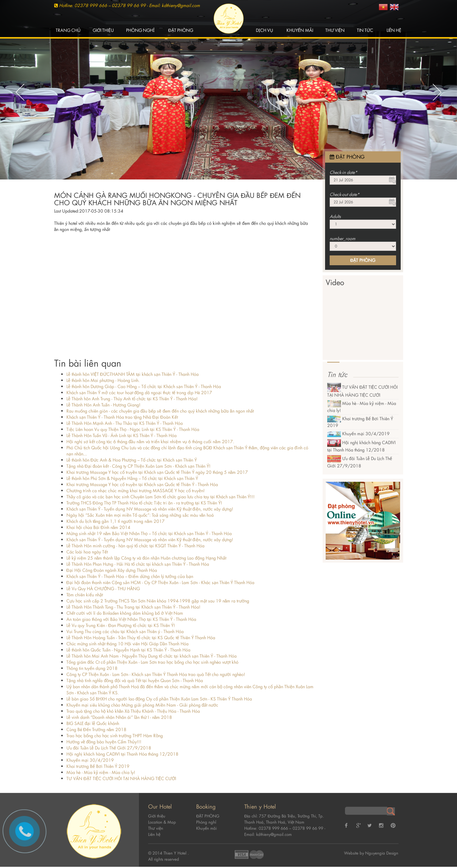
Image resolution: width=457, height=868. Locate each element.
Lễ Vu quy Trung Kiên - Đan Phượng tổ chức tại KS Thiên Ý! (121, 625)
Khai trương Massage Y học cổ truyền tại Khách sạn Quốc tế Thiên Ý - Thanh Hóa (142, 484)
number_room (343, 238)
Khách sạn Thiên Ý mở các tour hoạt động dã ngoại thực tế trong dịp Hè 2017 (139, 392)
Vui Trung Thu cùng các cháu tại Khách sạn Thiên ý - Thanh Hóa (125, 631)
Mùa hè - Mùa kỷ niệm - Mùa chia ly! (101, 772)
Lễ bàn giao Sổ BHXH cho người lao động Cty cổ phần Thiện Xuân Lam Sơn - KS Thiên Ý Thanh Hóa (159, 699)
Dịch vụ (264, 30)
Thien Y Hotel (176, 849)
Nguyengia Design (382, 849)
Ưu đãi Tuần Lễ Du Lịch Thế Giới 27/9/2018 (109, 748)
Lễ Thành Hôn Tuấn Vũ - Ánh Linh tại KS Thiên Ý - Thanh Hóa (122, 435)
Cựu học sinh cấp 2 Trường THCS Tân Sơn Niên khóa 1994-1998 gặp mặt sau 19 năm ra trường (158, 601)
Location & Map (162, 818)
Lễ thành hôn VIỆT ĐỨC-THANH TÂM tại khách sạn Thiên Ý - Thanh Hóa (133, 374)
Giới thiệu (103, 30)
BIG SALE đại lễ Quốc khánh (93, 723)
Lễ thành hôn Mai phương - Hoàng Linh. (103, 380)
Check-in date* (343, 172)
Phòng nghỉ (140, 30)
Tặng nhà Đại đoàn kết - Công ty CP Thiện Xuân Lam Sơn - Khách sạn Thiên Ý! (139, 466)
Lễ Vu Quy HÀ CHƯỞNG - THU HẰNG (103, 589)
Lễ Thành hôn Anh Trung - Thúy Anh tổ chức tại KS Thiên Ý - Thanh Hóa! (132, 399)
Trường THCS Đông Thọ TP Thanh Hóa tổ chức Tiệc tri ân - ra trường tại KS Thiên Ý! (144, 503)
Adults (335, 216)
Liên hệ (394, 30)
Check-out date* (345, 194)
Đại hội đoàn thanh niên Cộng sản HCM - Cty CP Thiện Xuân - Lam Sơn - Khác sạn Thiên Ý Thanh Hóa (161, 582)
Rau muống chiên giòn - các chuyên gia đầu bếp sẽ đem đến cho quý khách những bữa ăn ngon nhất (160, 411)
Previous (20, 92)
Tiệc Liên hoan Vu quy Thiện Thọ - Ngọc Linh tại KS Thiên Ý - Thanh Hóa (133, 429)
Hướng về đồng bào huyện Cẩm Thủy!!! (104, 742)
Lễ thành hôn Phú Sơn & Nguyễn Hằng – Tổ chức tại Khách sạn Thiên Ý (132, 478)
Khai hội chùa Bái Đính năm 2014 (99, 527)
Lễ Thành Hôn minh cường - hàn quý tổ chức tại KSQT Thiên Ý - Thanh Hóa (135, 546)
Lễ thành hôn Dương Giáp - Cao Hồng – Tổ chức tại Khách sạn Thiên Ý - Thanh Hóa (144, 386)
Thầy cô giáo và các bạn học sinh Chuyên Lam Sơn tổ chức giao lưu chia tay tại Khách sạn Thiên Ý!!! (161, 497)
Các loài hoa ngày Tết (87, 552)
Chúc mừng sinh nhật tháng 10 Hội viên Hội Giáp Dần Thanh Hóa (127, 644)
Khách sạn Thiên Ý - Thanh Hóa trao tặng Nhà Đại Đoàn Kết (122, 417)
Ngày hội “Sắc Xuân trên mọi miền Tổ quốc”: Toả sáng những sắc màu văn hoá (140, 515)
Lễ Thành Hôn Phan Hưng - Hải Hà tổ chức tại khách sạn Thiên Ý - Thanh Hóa (138, 564)
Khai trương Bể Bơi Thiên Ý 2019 (98, 766)
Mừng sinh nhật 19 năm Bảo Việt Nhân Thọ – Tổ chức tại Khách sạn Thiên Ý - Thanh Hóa (149, 533)
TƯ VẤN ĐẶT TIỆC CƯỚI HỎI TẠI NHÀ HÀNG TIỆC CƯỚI (121, 778)
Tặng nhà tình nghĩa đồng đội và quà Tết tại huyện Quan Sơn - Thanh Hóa (135, 680)
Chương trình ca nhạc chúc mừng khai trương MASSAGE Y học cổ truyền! (136, 491)
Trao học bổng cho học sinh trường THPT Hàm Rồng (115, 736)
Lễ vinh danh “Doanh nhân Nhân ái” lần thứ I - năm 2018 (119, 717)
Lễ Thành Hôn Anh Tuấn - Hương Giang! (103, 405)
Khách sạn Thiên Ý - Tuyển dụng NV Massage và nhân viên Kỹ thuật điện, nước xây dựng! (150, 509)
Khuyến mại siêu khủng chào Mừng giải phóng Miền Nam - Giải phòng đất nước (142, 705)
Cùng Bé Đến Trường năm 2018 (97, 729)
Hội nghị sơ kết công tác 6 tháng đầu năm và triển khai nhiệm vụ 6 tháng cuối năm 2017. (150, 442)
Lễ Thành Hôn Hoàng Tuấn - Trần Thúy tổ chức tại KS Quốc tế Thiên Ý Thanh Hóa (141, 638)
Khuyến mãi (300, 30)
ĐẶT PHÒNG (180, 30)
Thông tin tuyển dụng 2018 (92, 668)
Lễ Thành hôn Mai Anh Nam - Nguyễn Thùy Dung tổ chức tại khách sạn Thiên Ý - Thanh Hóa (152, 656)
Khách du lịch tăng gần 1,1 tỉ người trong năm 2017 (116, 521)
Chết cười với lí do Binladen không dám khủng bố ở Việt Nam (125, 613)
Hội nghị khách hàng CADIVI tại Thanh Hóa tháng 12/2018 (122, 754)
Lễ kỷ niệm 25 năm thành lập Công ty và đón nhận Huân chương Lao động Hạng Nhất (146, 558)
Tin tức (365, 30)
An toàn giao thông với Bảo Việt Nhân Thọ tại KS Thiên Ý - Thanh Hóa (131, 619)
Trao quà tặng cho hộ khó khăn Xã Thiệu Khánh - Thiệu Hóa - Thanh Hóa (133, 711)
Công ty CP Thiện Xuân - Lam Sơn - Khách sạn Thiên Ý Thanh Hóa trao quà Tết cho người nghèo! (156, 674)
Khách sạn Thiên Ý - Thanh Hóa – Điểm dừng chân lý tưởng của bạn (130, 576)
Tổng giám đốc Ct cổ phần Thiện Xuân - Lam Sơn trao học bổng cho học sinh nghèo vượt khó (153, 662)
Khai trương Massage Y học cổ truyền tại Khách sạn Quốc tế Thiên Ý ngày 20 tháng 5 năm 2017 (157, 472)
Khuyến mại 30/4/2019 (90, 760)
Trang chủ (68, 30)
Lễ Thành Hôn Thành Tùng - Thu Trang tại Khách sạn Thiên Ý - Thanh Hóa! (133, 607)
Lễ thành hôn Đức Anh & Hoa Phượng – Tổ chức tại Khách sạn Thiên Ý (132, 460)
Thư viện (335, 30)
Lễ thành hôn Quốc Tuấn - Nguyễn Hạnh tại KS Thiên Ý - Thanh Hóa (128, 650)
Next (437, 92)
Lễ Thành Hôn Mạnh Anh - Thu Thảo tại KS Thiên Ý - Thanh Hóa (125, 423)
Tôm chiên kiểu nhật (85, 595)
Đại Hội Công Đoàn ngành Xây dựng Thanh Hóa (112, 570)
